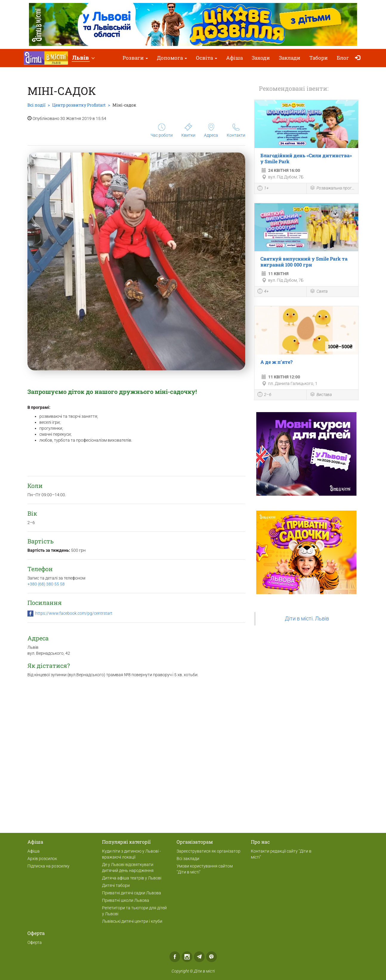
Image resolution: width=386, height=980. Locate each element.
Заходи (261, 58)
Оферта (35, 942)
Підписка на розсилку (48, 866)
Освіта (207, 58)
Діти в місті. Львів (307, 619)
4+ (263, 292)
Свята (319, 292)
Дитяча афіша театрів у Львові (132, 878)
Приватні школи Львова (126, 900)
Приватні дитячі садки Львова (132, 893)
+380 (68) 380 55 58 (46, 584)
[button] (83, 58)
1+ (263, 189)
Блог (343, 58)
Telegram (199, 957)
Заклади (290, 58)
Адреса (211, 130)
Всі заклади (188, 859)
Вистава (321, 395)
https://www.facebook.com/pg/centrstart (74, 613)
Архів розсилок (42, 859)
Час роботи (162, 131)
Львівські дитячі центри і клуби (132, 921)
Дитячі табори (116, 885)
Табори (319, 58)
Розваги (135, 58)
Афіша (234, 58)
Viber (211, 957)
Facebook (175, 957)
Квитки (188, 130)
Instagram (187, 957)
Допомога (172, 58)
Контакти (236, 131)
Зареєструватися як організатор (209, 851)
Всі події (36, 105)
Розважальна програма (333, 188)
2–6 (264, 395)
